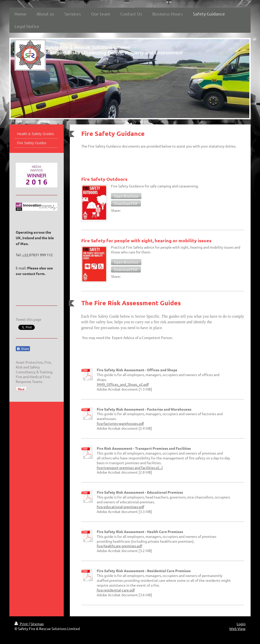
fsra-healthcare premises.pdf (119, 546)
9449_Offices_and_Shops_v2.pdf (123, 384)
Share (23, 349)
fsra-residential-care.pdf (116, 590)
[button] (126, 196)
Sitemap (37, 624)
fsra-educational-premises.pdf (120, 507)
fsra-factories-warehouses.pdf (120, 423)
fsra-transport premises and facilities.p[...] (130, 468)
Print (22, 624)
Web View (237, 629)
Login (241, 624)
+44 (26, 255)
